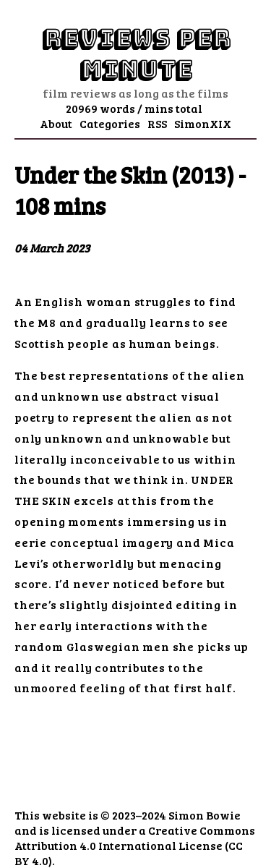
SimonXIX (203, 123)
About (56, 123)
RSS (157, 123)
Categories (110, 123)
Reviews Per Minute (136, 54)
